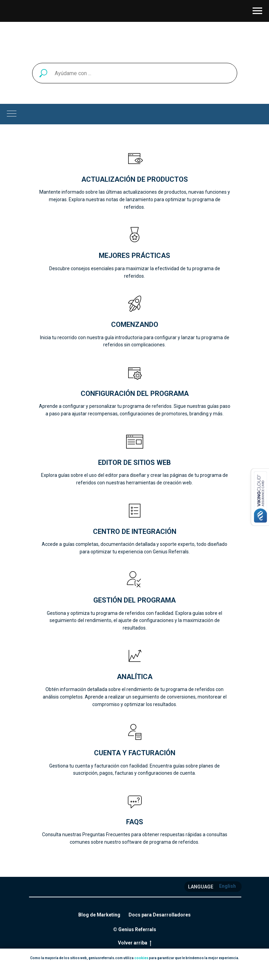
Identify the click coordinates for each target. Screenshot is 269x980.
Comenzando (135, 325)
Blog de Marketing (99, 915)
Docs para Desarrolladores (160, 915)
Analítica (135, 677)
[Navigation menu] (257, 11)
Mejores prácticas (134, 256)
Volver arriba (135, 943)
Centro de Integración (135, 532)
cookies (141, 958)
